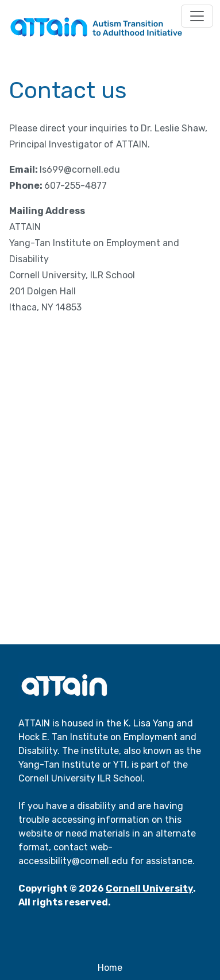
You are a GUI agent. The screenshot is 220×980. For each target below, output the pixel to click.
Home (110, 968)
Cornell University (149, 888)
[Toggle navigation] (197, 16)
